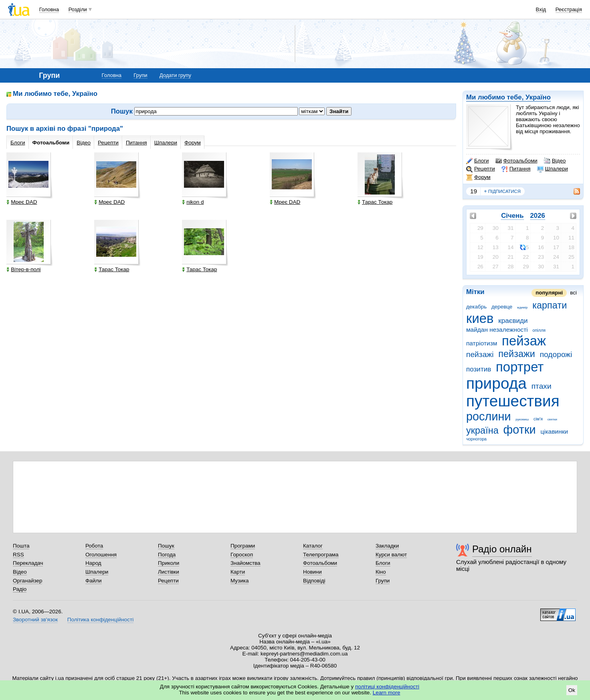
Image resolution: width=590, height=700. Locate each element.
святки (552, 419)
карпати (550, 305)
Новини (312, 572)
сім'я (538, 419)
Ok (572, 690)
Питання (516, 169)
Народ (93, 563)
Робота (94, 546)
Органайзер (27, 581)
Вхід (541, 9)
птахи (542, 386)
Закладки (387, 546)
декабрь (476, 307)
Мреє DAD (22, 202)
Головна (49, 9)
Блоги (478, 161)
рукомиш (522, 419)
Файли (94, 581)
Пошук (166, 546)
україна (482, 430)
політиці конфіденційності (387, 687)
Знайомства (245, 563)
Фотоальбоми (516, 161)
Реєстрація (569, 9)
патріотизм (482, 343)
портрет (520, 367)
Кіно (381, 572)
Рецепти (481, 169)
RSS (18, 555)
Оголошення (101, 555)
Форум (478, 177)
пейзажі (480, 354)
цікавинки (554, 431)
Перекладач (28, 563)
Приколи (169, 563)
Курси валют (391, 555)
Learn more (387, 693)
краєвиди (513, 321)
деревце (502, 307)
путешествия (513, 401)
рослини (489, 416)
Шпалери (553, 169)
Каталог (313, 546)
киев (480, 318)
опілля (539, 330)
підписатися (502, 191)
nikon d (193, 202)
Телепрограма (321, 555)
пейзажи (517, 354)
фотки (520, 430)
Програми (243, 546)
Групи (140, 75)
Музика (239, 581)
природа (496, 383)
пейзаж (524, 341)
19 (474, 191)
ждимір (522, 307)
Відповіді (314, 581)
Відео (555, 161)
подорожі (556, 354)
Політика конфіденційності (100, 620)
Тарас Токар (375, 202)
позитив (479, 369)
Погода (167, 555)
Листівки (169, 572)
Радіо (20, 589)
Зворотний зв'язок (35, 620)
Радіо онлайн (502, 549)
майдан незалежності (497, 330)
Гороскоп (242, 555)
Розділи (78, 9)
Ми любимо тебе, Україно (508, 97)
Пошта (21, 546)
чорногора (476, 439)
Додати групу (175, 75)
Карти (238, 572)
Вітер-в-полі (23, 269)
